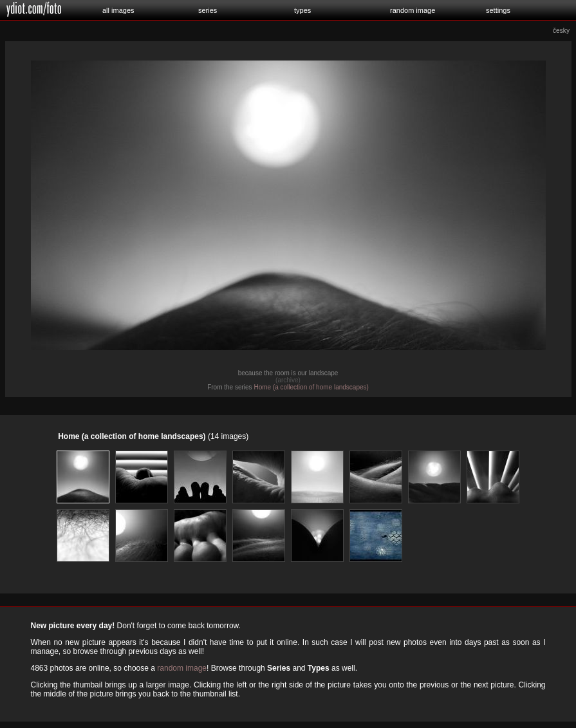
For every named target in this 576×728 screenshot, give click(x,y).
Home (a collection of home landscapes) (311, 387)
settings (498, 10)
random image (413, 10)
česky (561, 31)
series (208, 10)
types (302, 10)
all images (118, 10)
